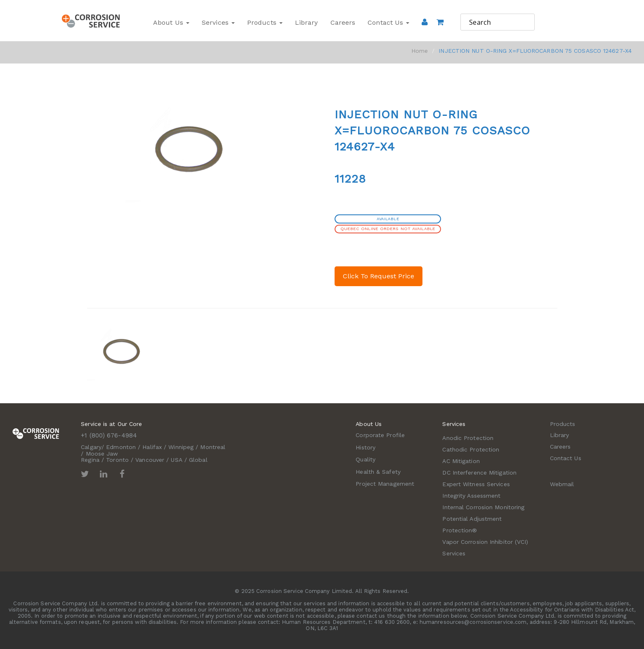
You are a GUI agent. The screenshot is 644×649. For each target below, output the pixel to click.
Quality (366, 459)
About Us (171, 22)
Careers (343, 22)
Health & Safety (378, 472)
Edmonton (121, 447)
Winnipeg (181, 447)
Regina (90, 460)
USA (176, 460)
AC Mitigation (461, 461)
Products (265, 22)
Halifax (152, 447)
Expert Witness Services (476, 484)
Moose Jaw (102, 454)
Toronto (117, 460)
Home (420, 51)
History (366, 447)
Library (307, 22)
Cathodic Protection (471, 449)
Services (218, 22)
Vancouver (150, 460)
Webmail (562, 484)
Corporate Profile (380, 435)
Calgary (91, 447)
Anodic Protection (468, 438)
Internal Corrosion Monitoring (483, 507)
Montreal (213, 447)
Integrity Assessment (471, 496)
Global (198, 460)
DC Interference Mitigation (479, 473)
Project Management (385, 484)
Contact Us (388, 22)
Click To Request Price (379, 276)
